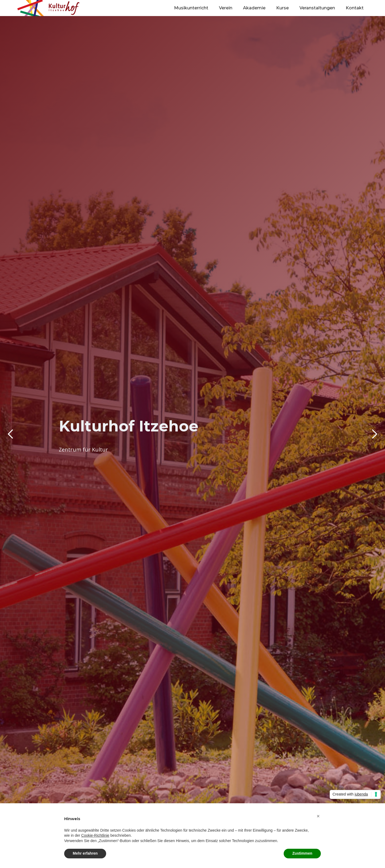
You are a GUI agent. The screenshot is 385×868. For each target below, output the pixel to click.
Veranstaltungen (317, 8)
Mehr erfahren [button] (85, 853)
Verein (226, 8)
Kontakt (355, 8)
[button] (11, 434)
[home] (49, 8)
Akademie (254, 8)
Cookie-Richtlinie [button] (95, 835)
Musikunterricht (191, 8)
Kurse (282, 8)
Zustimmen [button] (302, 853)
